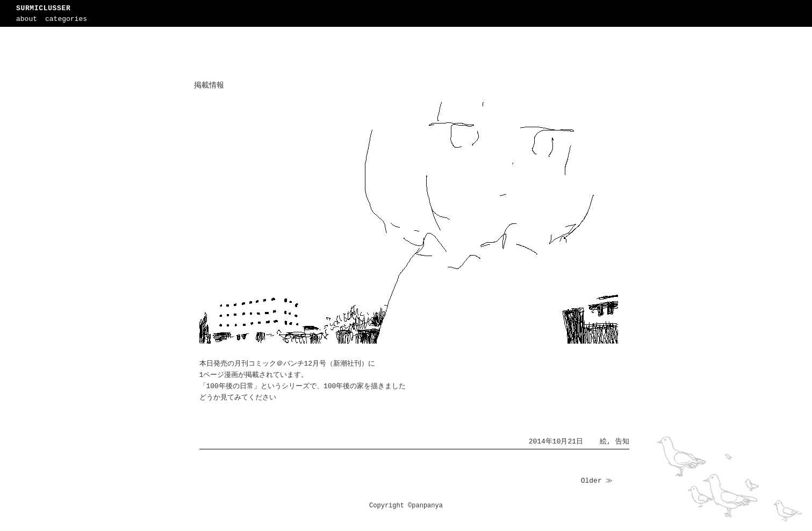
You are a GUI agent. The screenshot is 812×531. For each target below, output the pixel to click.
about (27, 19)
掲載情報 (209, 85)
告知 (622, 442)
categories (66, 19)
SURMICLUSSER (43, 8)
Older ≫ (597, 481)
